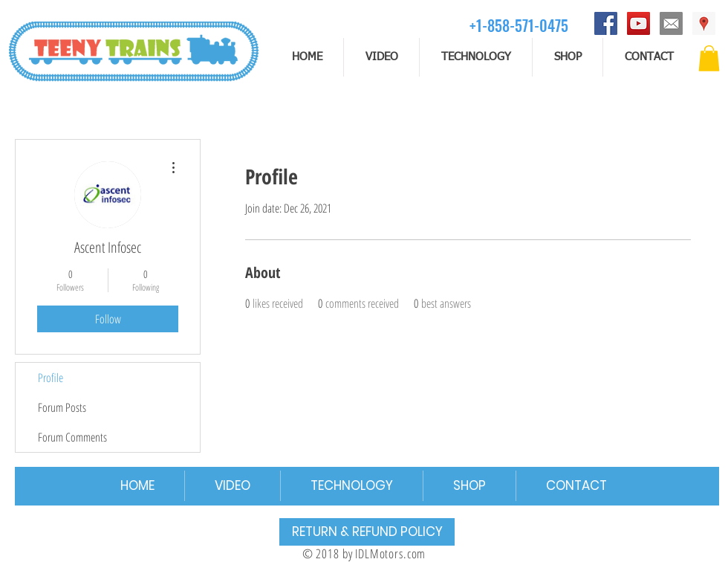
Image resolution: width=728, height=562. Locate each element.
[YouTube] (638, 23)
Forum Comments (72, 437)
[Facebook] (606, 23)
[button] (709, 58)
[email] (671, 23)
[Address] (704, 23)
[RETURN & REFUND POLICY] (367, 532)
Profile (51, 378)
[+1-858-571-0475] (519, 25)
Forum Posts (62, 407)
